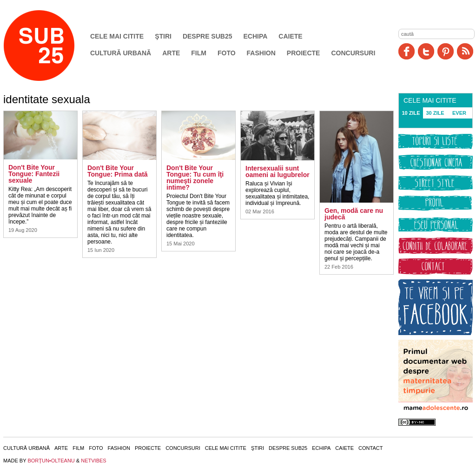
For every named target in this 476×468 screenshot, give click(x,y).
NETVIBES (93, 461)
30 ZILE (435, 113)
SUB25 (50, 46)
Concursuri (353, 53)
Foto (227, 53)
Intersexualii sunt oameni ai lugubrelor (278, 171)
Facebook (407, 51)
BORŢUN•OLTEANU (51, 461)
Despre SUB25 (208, 36)
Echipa (256, 36)
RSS (465, 51)
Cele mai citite (117, 36)
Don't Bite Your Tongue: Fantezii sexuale (34, 174)
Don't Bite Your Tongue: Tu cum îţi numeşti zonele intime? (195, 178)
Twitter (426, 51)
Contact (370, 448)
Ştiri (163, 36)
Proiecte (304, 53)
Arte (171, 53)
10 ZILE (411, 113)
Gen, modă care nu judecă (354, 214)
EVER (459, 113)
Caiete (290, 36)
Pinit (446, 51)
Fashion (261, 53)
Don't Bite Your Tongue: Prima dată (118, 171)
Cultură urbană (121, 53)
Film (199, 53)
